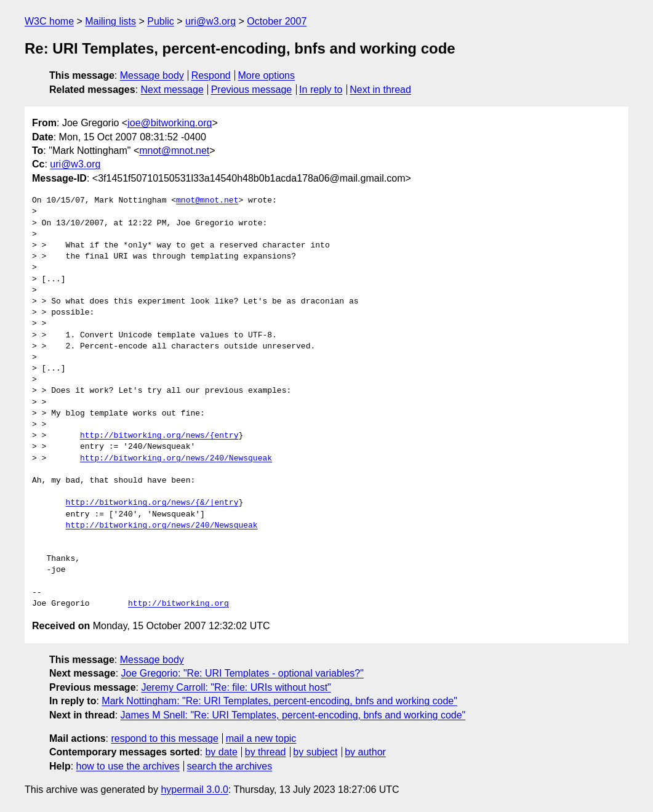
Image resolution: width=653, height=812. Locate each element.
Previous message (252, 90)
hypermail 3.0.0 (194, 790)
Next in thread (380, 90)
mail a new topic (261, 738)
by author (365, 752)
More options (267, 75)
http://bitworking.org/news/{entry (159, 436)
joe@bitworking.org (170, 123)
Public (161, 21)
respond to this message (164, 738)
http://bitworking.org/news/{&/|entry (152, 503)
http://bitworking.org (178, 604)
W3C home (49, 21)
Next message (172, 90)
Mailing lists (110, 21)
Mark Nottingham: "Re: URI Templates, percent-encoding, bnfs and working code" (279, 701)
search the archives (230, 766)
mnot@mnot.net (174, 151)
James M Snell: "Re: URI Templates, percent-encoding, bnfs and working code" (293, 715)
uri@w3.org (210, 21)
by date (221, 752)
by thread (266, 752)
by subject (315, 752)
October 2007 (277, 21)
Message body (152, 75)
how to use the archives (128, 766)
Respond (211, 75)
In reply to (321, 90)
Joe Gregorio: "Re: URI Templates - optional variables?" (242, 673)
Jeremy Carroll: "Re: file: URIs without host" (236, 687)
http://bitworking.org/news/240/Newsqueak (176, 459)
